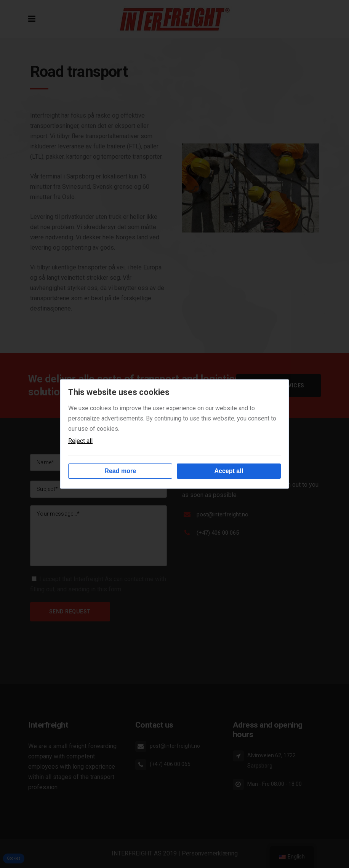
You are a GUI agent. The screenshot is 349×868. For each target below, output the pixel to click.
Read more (120, 471)
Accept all (229, 471)
